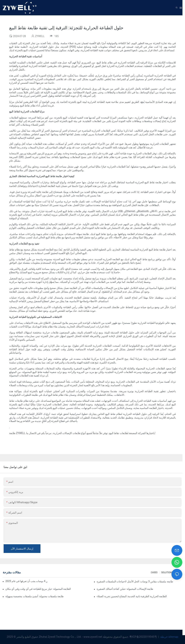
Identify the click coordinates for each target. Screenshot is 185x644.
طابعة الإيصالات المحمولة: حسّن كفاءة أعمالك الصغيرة (125, 589)
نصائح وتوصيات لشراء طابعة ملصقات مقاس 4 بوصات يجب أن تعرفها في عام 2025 (26, 581)
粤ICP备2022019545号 (143, 637)
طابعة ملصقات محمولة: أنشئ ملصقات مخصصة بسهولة (35, 596)
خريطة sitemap (169, 637)
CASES (154, 572)
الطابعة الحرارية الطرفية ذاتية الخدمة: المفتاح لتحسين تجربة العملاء (132, 596)
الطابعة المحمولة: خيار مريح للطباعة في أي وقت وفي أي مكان (38, 589)
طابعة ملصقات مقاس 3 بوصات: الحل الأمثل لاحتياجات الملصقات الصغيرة (135, 581)
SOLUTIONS (167, 572)
